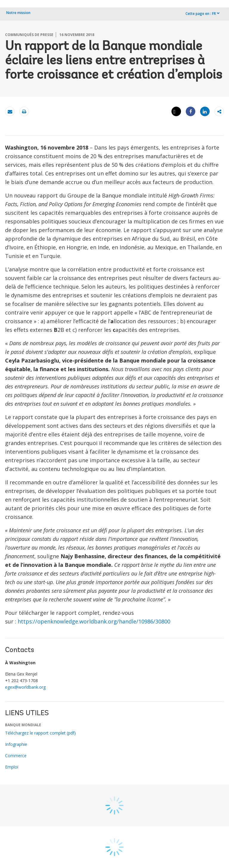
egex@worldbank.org (25, 687)
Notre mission (18, 13)
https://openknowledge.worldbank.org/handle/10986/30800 (94, 621)
